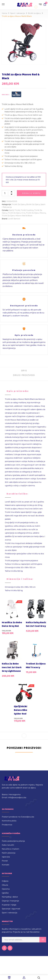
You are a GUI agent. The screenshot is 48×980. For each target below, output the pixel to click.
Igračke (5, 893)
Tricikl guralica (27, 210)
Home (4, 13)
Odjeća (5, 881)
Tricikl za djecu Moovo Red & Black (17, 216)
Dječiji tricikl (14, 210)
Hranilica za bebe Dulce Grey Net (12, 624)
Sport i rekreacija (18, 13)
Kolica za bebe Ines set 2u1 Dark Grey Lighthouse (12, 667)
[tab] (24, 372)
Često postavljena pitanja (13, 841)
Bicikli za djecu (34, 13)
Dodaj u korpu (32, 193)
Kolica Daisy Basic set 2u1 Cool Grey (36, 624)
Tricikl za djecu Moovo (36, 213)
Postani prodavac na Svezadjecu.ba (18, 817)
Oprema (6, 889)
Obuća (5, 885)
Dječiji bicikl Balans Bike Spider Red (21, 710)
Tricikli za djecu (19, 204)
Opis (24, 371)
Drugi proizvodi (24, 375)
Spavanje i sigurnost (11, 909)
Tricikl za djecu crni (16, 213)
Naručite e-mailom (11, 849)
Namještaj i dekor (10, 897)
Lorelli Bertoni (14, 219)
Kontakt (6, 865)
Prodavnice (7, 825)
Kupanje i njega (9, 905)
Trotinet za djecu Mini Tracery (36, 666)
